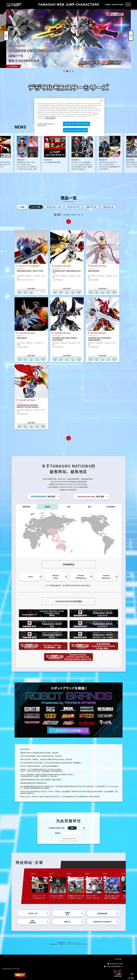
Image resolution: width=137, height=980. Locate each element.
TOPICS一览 (33, 913)
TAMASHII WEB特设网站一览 (114, 966)
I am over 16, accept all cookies (75, 130)
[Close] (101, 101)
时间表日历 (67, 913)
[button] (64, 71)
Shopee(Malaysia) (106, 577)
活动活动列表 (32, 922)
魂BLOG (67, 922)
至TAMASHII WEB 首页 (116, 964)
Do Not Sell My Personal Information (11, 969)
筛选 (23, 207)
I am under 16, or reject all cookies (77, 124)
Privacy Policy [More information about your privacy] (50, 118)
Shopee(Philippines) (81, 577)
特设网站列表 (102, 913)
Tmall (30, 577)
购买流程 (43, 496)
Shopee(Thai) (56, 577)
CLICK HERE (13, 66)
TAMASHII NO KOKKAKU (102, 922)
